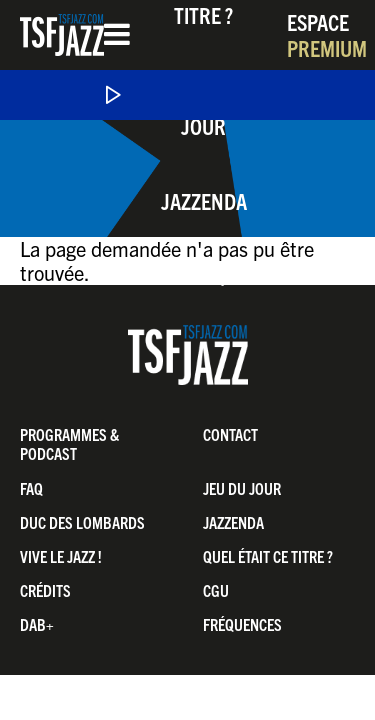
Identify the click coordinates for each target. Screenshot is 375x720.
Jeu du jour (242, 488)
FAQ (31, 488)
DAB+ (37, 624)
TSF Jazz (62, 35)
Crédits (45, 590)
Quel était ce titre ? (268, 556)
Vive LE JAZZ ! (61, 556)
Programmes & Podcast (69, 443)
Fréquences (242, 624)
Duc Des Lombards (82, 522)
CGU (216, 590)
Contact (230, 434)
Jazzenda (204, 200)
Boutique (203, 275)
